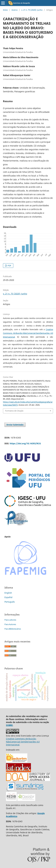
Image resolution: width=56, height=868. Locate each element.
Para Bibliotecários (13, 629)
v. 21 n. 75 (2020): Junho (32, 10)
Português (10, 602)
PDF (9, 266)
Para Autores (10, 624)
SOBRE (9, 725)
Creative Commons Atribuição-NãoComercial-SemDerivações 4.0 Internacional (28, 333)
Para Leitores (10, 620)
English (8, 593)
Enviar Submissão (15, 425)
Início (5, 10)
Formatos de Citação (14, 411)
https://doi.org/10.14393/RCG (25, 443)
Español (8, 597)
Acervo (15, 10)
